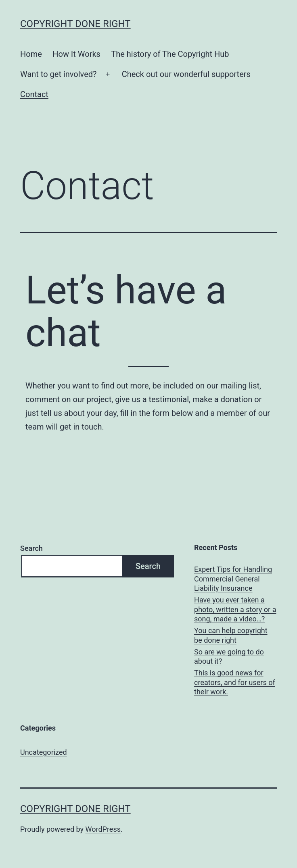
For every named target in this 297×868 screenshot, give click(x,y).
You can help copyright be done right (231, 635)
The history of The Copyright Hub (170, 54)
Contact (34, 94)
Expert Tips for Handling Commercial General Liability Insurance (233, 579)
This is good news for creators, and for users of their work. (235, 682)
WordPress (103, 829)
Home (31, 54)
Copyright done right (75, 24)
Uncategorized (44, 752)
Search (31, 548)
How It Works (76, 54)
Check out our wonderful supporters (186, 74)
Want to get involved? (59, 74)
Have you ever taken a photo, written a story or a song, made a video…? (235, 609)
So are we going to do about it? (229, 656)
